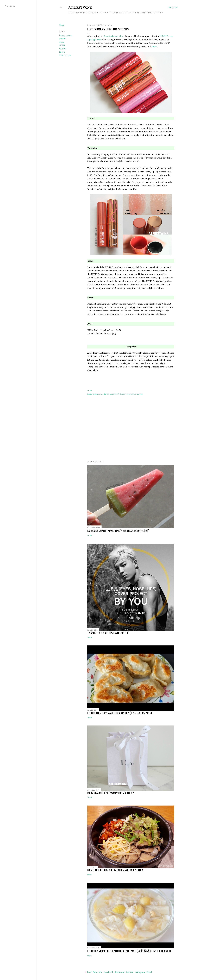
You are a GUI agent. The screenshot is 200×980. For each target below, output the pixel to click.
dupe (62, 42)
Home (72, 13)
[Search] (173, 8)
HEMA (62, 45)
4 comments (107, 25)
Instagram (140, 972)
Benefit (63, 39)
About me (81, 13)
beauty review (66, 35)
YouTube (98, 972)
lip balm (63, 49)
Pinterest (119, 972)
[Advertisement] (131, 436)
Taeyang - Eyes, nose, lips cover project (108, 633)
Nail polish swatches (116, 13)
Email (149, 972)
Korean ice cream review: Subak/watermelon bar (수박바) (118, 531)
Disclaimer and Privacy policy (146, 13)
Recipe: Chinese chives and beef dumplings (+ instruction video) (120, 713)
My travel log (95, 13)
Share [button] (62, 25)
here (154, 46)
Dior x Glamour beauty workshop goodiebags (111, 793)
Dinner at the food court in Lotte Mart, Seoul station (115, 870)
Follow (88, 972)
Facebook (109, 972)
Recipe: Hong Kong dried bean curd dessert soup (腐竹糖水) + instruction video (129, 951)
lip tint (62, 52)
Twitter (129, 972)
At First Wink (80, 7)
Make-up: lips (65, 55)
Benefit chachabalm (113, 36)
